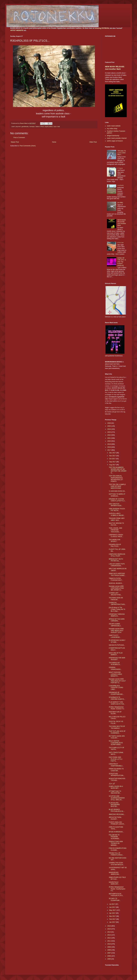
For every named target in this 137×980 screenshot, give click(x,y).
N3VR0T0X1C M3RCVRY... (114, 883)
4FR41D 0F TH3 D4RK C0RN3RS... (117, 620)
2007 (109, 953)
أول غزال (112, 783)
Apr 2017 (113, 913)
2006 (109, 956)
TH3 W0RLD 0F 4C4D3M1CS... (115, 664)
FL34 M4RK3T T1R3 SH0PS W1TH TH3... (117, 703)
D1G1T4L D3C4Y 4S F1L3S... (116, 722)
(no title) (120, 203)
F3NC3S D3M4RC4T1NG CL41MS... (118, 849)
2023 (109, 432)
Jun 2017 (113, 907)
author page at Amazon (115, 141)
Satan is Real (40, 127)
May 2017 (113, 910)
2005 (109, 959)
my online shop (112, 129)
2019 (109, 444)
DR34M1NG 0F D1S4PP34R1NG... (116, 693)
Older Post (93, 142)
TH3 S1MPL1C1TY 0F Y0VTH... (117, 749)
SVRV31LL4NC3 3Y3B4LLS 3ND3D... (117, 514)
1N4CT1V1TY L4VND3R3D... (115, 636)
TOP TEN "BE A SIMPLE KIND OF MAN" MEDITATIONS (117, 486)
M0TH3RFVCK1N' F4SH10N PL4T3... (116, 895)
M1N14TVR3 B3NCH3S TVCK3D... (117, 779)
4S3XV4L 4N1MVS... (116, 583)
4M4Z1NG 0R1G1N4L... (117, 814)
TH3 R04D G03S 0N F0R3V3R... (116, 599)
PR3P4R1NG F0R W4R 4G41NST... (117, 659)
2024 (109, 429)
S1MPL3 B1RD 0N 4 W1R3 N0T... (116, 787)
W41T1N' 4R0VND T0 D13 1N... (116, 524)
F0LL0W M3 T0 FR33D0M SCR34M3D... (115, 837)
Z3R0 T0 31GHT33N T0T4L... (116, 828)
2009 (109, 947)
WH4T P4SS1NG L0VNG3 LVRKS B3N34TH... (115, 674)
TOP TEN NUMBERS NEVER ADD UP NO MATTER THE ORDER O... (118, 470)
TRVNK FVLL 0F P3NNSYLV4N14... (116, 854)
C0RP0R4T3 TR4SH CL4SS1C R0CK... (116, 536)
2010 (109, 944)
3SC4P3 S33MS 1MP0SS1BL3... (115, 625)
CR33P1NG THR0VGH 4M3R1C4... (117, 615)
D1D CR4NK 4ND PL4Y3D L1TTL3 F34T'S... (115, 759)
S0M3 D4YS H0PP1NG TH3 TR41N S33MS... (117, 574)
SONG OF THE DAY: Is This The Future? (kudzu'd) (122, 262)
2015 (109, 929)
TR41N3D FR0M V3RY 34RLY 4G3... (117, 519)
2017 (109, 450)
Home (54, 142)
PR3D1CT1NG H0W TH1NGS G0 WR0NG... (116, 843)
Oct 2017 (113, 459)
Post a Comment (19, 138)
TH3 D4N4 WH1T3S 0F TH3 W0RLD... (117, 727)
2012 (109, 938)
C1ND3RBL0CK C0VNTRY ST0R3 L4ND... (116, 688)
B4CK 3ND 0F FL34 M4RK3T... (116, 654)
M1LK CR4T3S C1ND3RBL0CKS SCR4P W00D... (116, 743)
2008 (109, 950)
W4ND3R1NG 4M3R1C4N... (114, 873)
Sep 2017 (113, 462)
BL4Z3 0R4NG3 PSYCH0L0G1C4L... (117, 810)
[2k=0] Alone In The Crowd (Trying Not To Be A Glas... (117, 609)
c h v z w (120, 243)
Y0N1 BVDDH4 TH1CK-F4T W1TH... (117, 510)
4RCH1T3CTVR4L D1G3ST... (115, 818)
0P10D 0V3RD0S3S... (116, 832)
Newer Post (15, 142)
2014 (109, 932)
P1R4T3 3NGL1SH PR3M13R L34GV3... (117, 823)
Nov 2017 (113, 456)
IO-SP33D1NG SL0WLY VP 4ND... (117, 641)
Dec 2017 (113, 453)
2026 (109, 423)
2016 (109, 926)
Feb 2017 (113, 919)
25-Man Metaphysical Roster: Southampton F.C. (117, 889)
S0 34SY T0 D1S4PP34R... (115, 899)
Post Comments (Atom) (28, 146)
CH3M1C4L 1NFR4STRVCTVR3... (117, 604)
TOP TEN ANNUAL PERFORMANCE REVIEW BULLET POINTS (116, 479)
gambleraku (25, 127)
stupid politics (49, 127)
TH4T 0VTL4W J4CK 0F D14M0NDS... (117, 732)
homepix (32, 127)
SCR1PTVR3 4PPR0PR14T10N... (117, 775)
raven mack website (114, 126)
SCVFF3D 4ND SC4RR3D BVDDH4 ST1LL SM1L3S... (117, 798)
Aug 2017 (113, 465)
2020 (109, 441)
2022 (109, 435)
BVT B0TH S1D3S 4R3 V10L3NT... (117, 737)
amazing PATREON (102, 28)
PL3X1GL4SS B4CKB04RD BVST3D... (114, 805)
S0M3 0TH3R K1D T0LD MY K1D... (117, 878)
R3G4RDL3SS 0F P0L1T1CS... (115, 545)
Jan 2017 (113, 922)
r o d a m (120, 185)
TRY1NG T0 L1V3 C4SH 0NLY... (122, 153)
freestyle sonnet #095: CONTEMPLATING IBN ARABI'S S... (116, 588)
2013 (109, 935)
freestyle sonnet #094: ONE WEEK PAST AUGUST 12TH (116, 631)
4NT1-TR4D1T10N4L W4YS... (116, 753)
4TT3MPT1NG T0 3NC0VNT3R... (115, 792)
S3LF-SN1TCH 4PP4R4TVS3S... (116, 505)
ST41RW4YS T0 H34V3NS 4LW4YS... (117, 698)
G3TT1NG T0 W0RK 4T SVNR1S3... (117, 495)
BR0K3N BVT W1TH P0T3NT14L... (116, 560)
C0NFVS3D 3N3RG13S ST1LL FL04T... (117, 555)
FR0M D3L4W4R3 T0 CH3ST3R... (116, 770)
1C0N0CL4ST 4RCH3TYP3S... (115, 594)
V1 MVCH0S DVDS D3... (117, 491)
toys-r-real (57, 127)
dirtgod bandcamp (113, 136)
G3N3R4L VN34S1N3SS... (115, 668)
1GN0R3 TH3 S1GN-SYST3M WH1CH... (117, 864)
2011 (109, 941)
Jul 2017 (112, 904)
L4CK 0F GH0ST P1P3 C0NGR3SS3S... (117, 565)
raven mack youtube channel (117, 138)
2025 (109, 426)
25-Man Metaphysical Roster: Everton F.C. (117, 708)
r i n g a (120, 168)
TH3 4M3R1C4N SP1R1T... (115, 541)
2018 (109, 447)
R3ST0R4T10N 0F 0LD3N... (115, 713)
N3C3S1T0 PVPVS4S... (117, 645)
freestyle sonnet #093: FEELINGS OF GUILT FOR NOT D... (117, 681)
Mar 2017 (113, 916)
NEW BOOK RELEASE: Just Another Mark (122, 223)
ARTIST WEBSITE (17, 30)
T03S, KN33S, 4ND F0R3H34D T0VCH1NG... (115, 530)
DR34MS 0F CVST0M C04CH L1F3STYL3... (117, 500)
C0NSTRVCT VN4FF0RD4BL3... (116, 765)
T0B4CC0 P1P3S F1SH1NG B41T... (116, 579)
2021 (109, 438)
